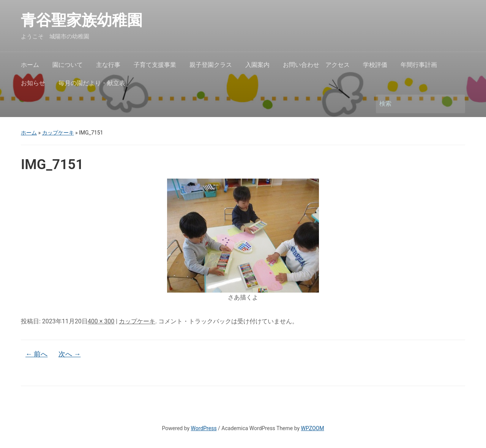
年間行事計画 (419, 65)
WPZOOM (313, 428)
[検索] (413, 104)
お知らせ (33, 83)
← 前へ (36, 354)
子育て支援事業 (155, 65)
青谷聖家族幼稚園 (89, 20)
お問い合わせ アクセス (316, 65)
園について (68, 65)
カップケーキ (58, 133)
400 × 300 (101, 321)
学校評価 (375, 65)
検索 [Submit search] (456, 104)
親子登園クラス (211, 65)
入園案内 (257, 65)
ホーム (30, 65)
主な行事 (108, 65)
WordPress (204, 428)
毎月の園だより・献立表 (92, 83)
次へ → (69, 354)
